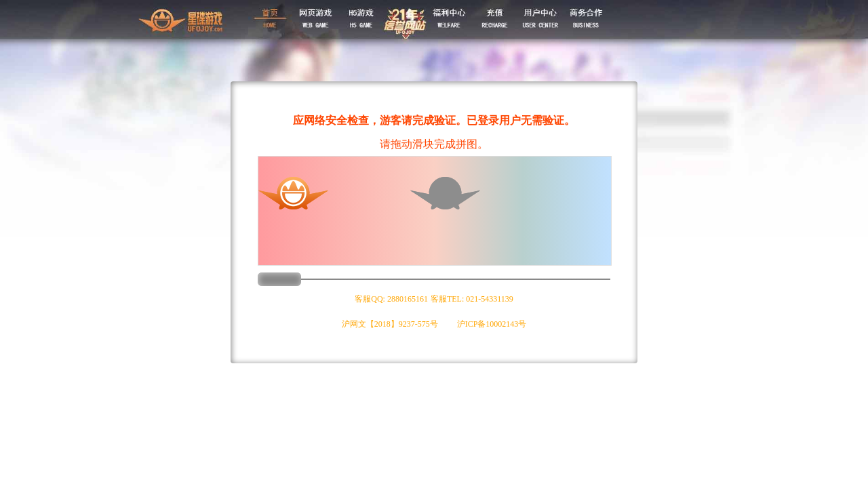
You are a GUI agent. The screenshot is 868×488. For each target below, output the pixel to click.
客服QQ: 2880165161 (391, 299)
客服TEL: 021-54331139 (472, 299)
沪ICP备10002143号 (492, 324)
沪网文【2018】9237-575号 (390, 324)
